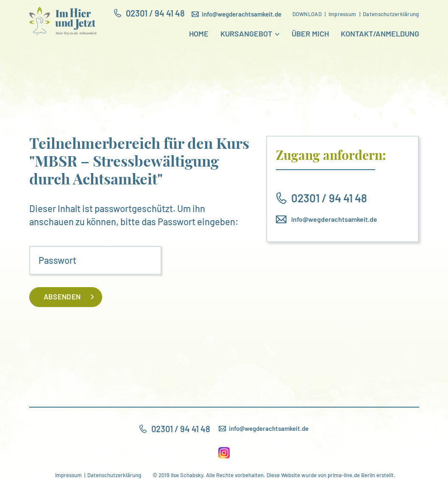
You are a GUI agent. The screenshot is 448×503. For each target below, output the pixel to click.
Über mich (310, 34)
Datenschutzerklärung (114, 475)
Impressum (68, 475)
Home (199, 34)
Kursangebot (246, 34)
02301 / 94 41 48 (329, 198)
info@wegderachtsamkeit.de (334, 219)
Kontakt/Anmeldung (380, 34)
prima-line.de (344, 475)
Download (307, 14)
